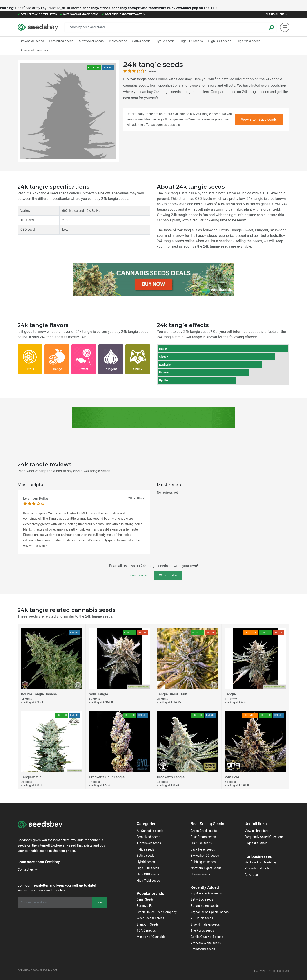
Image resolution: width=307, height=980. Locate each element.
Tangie (230, 694)
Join (100, 902)
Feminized (61, 41)
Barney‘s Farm (147, 906)
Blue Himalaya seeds (205, 924)
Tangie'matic (31, 777)
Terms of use (280, 971)
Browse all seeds (32, 41)
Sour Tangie (99, 694)
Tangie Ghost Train (172, 694)
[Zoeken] (272, 27)
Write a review (168, 575)
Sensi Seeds (145, 899)
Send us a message (203, 119)
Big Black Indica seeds (206, 893)
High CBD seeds (148, 874)
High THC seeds (148, 868)
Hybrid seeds (146, 862)
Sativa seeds (146, 856)
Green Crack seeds (204, 831)
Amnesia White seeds (206, 943)
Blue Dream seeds (203, 837)
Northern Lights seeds (206, 868)
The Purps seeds (202, 930)
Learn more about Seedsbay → (41, 862)
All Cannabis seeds (150, 831)
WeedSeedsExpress (150, 918)
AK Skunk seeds (202, 918)
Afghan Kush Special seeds (210, 912)
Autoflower (90, 41)
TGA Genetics (146, 930)
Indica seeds (145, 849)
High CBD (216, 41)
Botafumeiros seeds (205, 906)
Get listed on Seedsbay (260, 862)
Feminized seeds (148, 837)
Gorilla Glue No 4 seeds (207, 937)
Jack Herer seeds (203, 849)
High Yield (244, 41)
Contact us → (28, 869)
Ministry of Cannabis (151, 937)
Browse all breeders (33, 50)
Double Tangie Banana (39, 694)
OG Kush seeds (201, 843)
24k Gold (232, 777)
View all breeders (256, 831)
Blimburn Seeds (148, 924)
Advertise (251, 875)
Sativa (139, 41)
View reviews (138, 575)
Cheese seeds (200, 874)
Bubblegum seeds (203, 862)
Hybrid (162, 41)
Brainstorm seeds (203, 949)
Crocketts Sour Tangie (107, 777)
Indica (116, 41)
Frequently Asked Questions (264, 837)
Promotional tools (257, 868)
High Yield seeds (148, 881)
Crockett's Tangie (171, 777)
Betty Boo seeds (202, 899)
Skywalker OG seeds (205, 856)
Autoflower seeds (149, 843)
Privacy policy (259, 971)
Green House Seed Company (157, 912)
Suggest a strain (256, 843)
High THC (188, 41)
